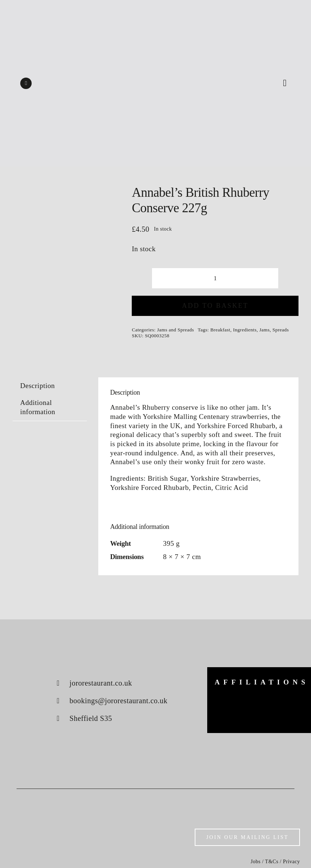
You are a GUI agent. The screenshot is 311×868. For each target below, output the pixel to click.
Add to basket (215, 306)
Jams (265, 330)
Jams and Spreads (176, 330)
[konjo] (289, 703)
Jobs (256, 862)
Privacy (291, 862)
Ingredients (245, 330)
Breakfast (220, 330)
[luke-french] (259, 710)
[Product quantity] (215, 278)
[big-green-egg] (229, 703)
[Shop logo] (155, 66)
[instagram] (26, 83)
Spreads (281, 330)
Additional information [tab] (38, 407)
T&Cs (272, 862)
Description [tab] (38, 386)
